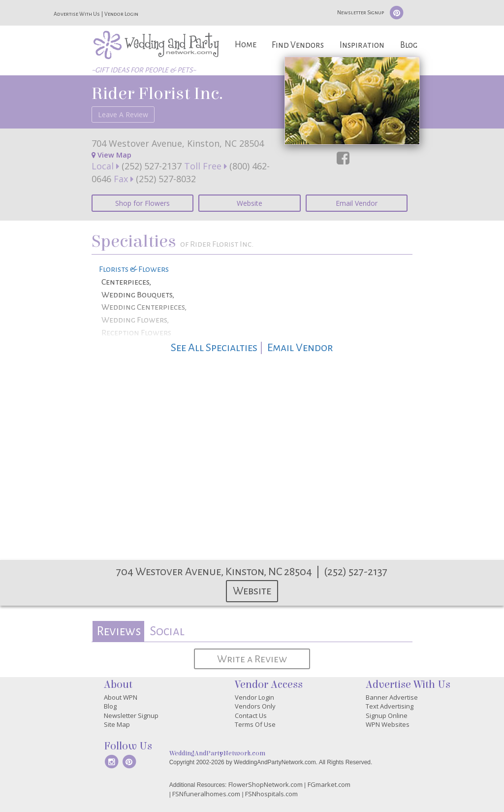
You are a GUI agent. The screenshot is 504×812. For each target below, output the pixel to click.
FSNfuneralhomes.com (206, 794)
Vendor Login (121, 14)
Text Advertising (390, 706)
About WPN (121, 697)
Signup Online (387, 715)
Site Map (117, 724)
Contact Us (251, 715)
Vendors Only (255, 706)
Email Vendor (357, 203)
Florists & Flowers (134, 269)
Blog (409, 45)
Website (250, 203)
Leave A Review (123, 114)
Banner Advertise (392, 697)
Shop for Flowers (142, 203)
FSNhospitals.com (271, 794)
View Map (111, 155)
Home (246, 45)
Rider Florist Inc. (157, 94)
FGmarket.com (329, 784)
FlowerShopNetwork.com (266, 784)
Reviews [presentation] (119, 631)
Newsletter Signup (361, 12)
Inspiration (362, 45)
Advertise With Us (77, 14)
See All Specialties (214, 348)
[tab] (118, 632)
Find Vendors (298, 45)
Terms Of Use (255, 724)
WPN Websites (388, 724)
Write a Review (252, 659)
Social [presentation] (167, 631)
